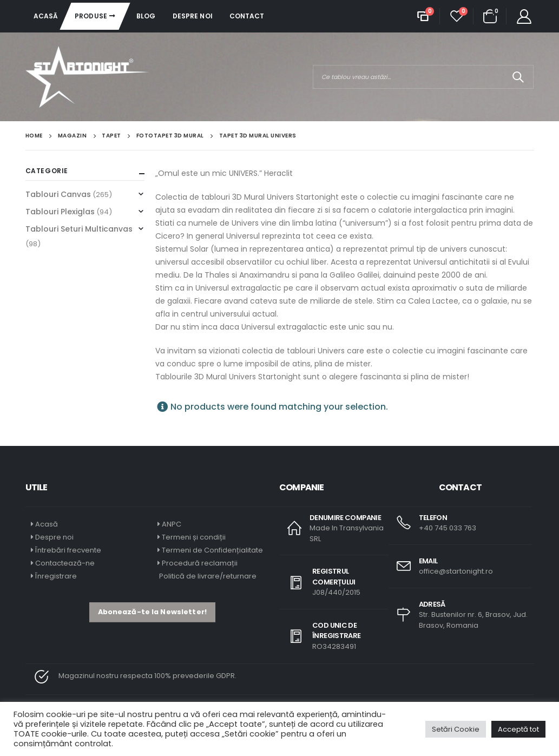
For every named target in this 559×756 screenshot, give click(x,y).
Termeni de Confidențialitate (212, 550)
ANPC (172, 524)
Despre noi (193, 16)
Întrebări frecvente (68, 550)
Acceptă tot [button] (518, 729)
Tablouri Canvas (58, 194)
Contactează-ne (65, 563)
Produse (91, 16)
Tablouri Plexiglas (60, 212)
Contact (247, 16)
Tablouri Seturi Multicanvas (79, 229)
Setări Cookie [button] (456, 729)
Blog (146, 16)
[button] (152, 612)
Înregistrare (56, 576)
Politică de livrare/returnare (207, 576)
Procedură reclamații (200, 563)
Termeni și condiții (194, 537)
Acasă (46, 16)
